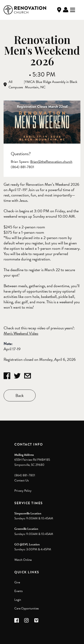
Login (18, 600)
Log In (66, 10)
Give (17, 582)
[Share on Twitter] (17, 376)
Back (20, 395)
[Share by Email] (28, 376)
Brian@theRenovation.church (51, 162)
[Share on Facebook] (7, 376)
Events (18, 591)
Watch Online (23, 560)
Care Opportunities (27, 608)
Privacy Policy (23, 491)
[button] (17, 620)
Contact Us (22, 480)
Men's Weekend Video (21, 333)
